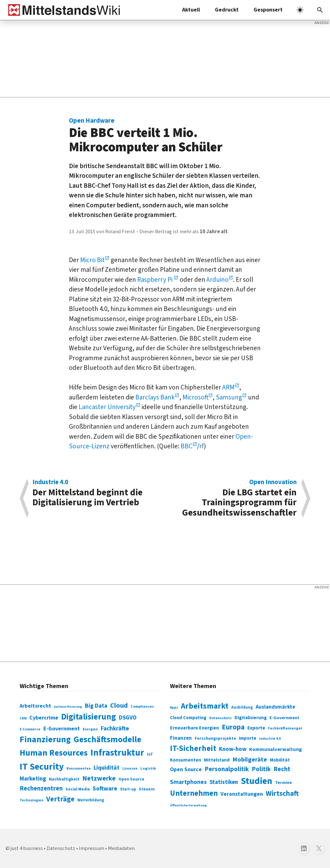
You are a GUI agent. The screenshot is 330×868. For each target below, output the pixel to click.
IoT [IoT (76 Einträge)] (150, 754)
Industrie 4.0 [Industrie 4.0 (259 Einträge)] (270, 738)
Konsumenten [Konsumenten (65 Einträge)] (79, 769)
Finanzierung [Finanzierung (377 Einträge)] (45, 739)
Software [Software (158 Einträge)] (105, 789)
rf (202, 446)
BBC (187, 446)
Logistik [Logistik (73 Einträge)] (148, 768)
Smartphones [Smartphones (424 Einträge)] (188, 782)
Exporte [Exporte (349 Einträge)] (256, 728)
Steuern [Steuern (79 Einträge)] (147, 789)
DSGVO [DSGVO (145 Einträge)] (128, 718)
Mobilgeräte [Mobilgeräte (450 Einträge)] (250, 759)
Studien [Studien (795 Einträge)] (257, 781)
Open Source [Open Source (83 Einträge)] (131, 779)
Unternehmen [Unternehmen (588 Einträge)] (194, 793)
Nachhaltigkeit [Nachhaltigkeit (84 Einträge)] (64, 779)
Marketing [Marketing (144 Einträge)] (33, 779)
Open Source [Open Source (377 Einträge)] (186, 769)
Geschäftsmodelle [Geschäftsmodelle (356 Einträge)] (107, 740)
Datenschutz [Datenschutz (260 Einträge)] (221, 718)
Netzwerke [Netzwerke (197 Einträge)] (99, 778)
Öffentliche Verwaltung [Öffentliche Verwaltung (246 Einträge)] (188, 805)
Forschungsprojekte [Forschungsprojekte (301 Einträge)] (215, 738)
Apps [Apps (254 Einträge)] (174, 707)
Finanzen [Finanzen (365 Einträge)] (181, 738)
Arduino (218, 280)
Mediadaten (121, 848)
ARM (228, 387)
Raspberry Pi (155, 280)
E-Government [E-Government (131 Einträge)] (62, 729)
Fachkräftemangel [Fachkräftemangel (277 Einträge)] (285, 728)
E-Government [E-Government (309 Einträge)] (284, 718)
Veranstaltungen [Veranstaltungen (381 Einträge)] (242, 794)
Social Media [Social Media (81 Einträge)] (78, 789)
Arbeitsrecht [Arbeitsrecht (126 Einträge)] (35, 706)
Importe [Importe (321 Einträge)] (248, 738)
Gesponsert (268, 10)
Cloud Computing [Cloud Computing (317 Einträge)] (188, 718)
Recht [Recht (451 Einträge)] (282, 769)
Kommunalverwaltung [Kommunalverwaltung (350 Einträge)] (276, 749)
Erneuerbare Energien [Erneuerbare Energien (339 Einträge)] (194, 728)
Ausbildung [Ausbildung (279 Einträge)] (242, 707)
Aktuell (191, 10)
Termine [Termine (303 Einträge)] (284, 783)
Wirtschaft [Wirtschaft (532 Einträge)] (282, 793)
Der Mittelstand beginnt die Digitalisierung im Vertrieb (95, 494)
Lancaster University (107, 407)
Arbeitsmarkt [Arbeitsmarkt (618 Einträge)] (205, 706)
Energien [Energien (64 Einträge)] (90, 729)
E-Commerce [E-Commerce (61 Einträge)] (30, 729)
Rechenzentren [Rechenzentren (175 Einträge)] (41, 788)
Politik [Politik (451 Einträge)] (261, 769)
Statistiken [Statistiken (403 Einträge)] (224, 782)
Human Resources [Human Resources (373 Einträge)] (54, 753)
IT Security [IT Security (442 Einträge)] (42, 767)
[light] (300, 10)
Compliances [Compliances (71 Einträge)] (142, 706)
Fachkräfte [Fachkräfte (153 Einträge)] (115, 729)
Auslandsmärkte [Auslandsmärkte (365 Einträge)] (275, 707)
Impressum (92, 848)
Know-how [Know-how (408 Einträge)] (233, 749)
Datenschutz (61, 848)
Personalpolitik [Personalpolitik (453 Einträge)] (227, 769)
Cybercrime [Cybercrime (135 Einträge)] (44, 718)
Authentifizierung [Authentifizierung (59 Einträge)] (68, 707)
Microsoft (195, 397)
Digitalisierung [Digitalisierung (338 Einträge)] (89, 717)
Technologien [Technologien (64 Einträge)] (32, 800)
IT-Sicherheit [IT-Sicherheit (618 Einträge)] (193, 748)
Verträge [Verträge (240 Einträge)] (60, 799)
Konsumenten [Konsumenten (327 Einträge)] (186, 760)
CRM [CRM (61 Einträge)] (23, 718)
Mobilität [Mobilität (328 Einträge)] (280, 760)
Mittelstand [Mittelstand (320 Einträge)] (217, 760)
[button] (320, 10)
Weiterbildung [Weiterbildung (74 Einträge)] (91, 800)
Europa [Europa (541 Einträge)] (233, 727)
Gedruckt (227, 10)
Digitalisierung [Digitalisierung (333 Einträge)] (251, 718)
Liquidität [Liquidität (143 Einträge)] (107, 768)
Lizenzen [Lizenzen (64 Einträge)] (130, 769)
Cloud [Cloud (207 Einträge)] (119, 705)
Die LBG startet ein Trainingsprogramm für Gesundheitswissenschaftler (234, 498)
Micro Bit (92, 260)
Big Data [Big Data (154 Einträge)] (96, 706)
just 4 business (27, 848)
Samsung (229, 397)
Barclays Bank (155, 397)
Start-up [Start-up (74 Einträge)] (128, 789)
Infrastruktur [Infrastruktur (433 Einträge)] (117, 753)
